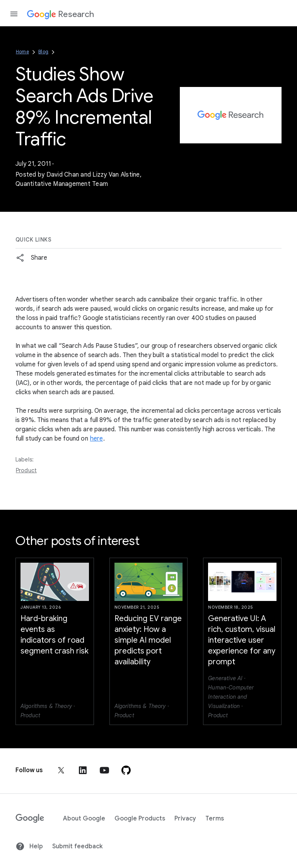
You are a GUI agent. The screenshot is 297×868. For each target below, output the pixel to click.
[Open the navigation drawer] (14, 14)
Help (29, 846)
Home (22, 52)
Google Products (140, 819)
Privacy (185, 819)
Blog (43, 52)
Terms (215, 819)
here (96, 439)
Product (26, 470)
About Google (84, 819)
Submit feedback (77, 846)
